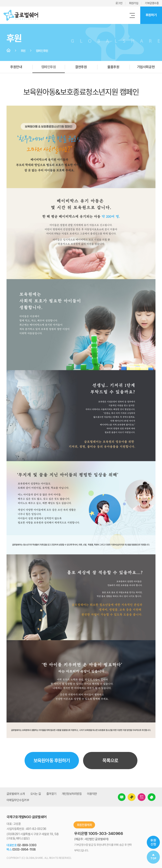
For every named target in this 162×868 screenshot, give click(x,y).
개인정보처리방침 (72, 794)
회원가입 (134, 3)
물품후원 (113, 67)
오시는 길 (36, 794)
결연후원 (81, 67)
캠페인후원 (49, 67)
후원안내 (16, 67)
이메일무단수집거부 (18, 800)
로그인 (119, 3)
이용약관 (92, 794)
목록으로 (110, 760)
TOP (153, 858)
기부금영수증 (152, 3)
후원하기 (151, 15)
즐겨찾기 (51, 794)
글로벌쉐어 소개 (16, 794)
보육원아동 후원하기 (52, 760)
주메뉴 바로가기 (0, 0)
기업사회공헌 (146, 67)
